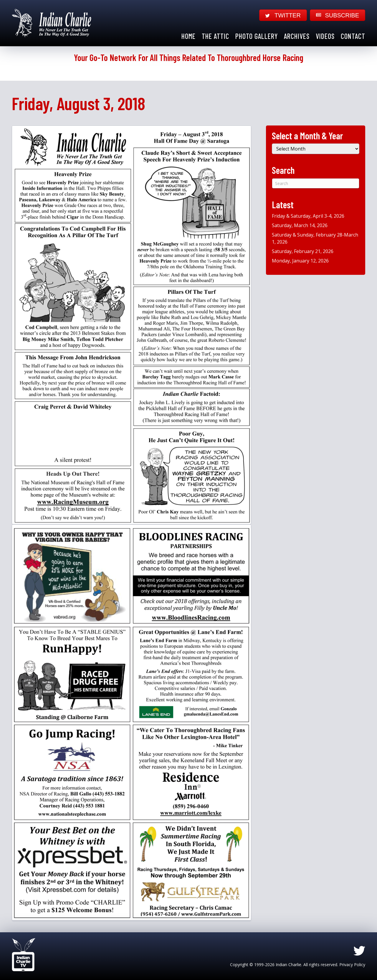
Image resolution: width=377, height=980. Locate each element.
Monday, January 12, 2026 (300, 261)
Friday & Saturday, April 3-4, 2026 (308, 216)
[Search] (316, 183)
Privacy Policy (352, 965)
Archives (297, 36)
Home (188, 36)
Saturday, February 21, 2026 (303, 251)
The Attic (215, 36)
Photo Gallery (257, 36)
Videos (325, 36)
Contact (353, 36)
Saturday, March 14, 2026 (300, 225)
